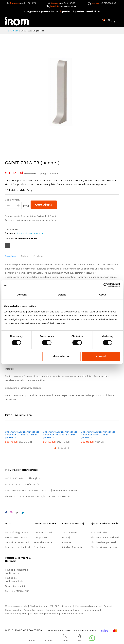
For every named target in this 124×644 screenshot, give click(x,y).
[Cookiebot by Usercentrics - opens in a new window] (106, 285)
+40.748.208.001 (68, 3)
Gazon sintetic (13, 610)
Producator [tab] (40, 256)
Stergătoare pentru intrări (44, 614)
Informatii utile (99, 533)
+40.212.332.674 (28, 3)
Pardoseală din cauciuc (88, 606)
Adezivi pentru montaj (87, 610)
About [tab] (103, 295)
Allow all (101, 356)
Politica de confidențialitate (14, 580)
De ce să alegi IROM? (17, 533)
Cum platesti (41, 537)
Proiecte (67, 542)
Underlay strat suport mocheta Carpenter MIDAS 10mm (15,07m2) (98, 435)
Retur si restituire (43, 542)
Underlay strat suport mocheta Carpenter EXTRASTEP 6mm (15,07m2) (22, 435)
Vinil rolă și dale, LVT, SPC (45, 606)
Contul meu (40, 547)
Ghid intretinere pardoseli (104, 547)
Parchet (108, 606)
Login (114, 21)
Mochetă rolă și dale (16, 606)
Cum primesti (69, 533)
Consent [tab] (22, 295)
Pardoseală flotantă (72, 614)
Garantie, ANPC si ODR (17, 591)
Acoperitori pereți (33, 610)
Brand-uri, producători (17, 547)
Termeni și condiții (15, 586)
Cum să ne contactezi (17, 542)
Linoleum (67, 606)
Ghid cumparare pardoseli (105, 537)
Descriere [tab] (10, 256)
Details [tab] (62, 295)
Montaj (66, 537)
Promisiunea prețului (16, 537)
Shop (16, 31)
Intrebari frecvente (72, 547)
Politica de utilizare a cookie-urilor (17, 572)
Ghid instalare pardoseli (103, 542)
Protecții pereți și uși (16, 614)
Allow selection (61, 356)
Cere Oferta (44, 205)
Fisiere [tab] (25, 256)
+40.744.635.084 (68, 6)
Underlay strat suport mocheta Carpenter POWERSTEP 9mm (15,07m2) (60, 435)
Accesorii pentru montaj (30, 233)
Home (8, 31)
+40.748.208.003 (108, 3)
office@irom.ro (36, 478)
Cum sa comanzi (43, 533)
